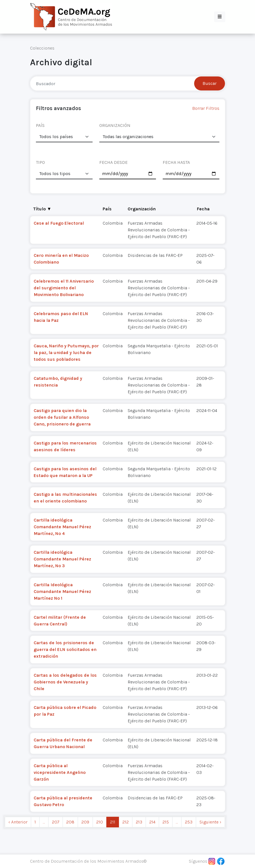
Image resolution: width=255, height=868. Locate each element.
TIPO (40, 162)
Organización (142, 209)
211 (113, 822)
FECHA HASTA (176, 162)
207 (56, 822)
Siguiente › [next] (210, 822)
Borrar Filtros (206, 108)
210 (100, 822)
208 (70, 822)
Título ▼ (42, 209)
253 (189, 822)
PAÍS (40, 125)
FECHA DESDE (113, 162)
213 (139, 822)
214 (152, 822)
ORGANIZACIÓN (115, 125)
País (107, 209)
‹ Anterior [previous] (18, 822)
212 (126, 822)
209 (85, 822)
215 (166, 822)
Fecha (203, 209)
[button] (220, 17)
